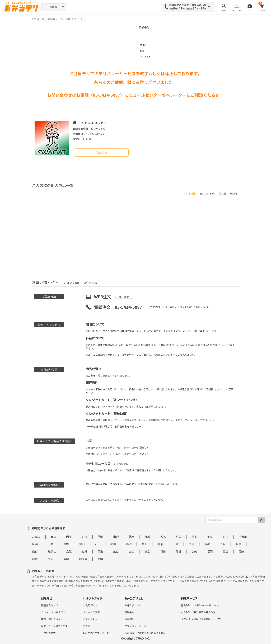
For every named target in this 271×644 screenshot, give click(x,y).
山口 (132, 551)
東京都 (51, 19)
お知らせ (88, 626)
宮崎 (66, 559)
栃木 (163, 537)
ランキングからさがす (53, 612)
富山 (82, 544)
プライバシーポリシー (137, 626)
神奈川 (243, 537)
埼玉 (194, 537)
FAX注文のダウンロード (96, 633)
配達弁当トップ (50, 605)
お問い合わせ (90, 619)
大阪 (223, 544)
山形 (116, 537)
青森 (53, 537)
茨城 (147, 537)
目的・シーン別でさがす (54, 626)
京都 (207, 544)
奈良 (35, 551)
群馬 (179, 537)
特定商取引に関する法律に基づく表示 (145, 633)
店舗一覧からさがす (52, 619)
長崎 (241, 551)
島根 (85, 551)
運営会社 (129, 612)
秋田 (100, 537)
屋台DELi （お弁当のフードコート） (201, 605)
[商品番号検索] (232, 520)
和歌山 (52, 551)
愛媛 (179, 551)
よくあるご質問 (92, 612)
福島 (132, 537)
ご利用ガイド (90, 605)
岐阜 (160, 544)
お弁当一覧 (38, 19)
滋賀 (191, 544)
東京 (226, 537)
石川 (97, 544)
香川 (163, 551)
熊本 (35, 559)
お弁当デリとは (133, 605)
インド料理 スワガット (71, 19)
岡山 (100, 551)
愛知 (144, 544)
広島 (116, 551)
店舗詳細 (101, 153)
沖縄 (100, 559)
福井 (113, 544)
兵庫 (239, 544)
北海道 (36, 537)
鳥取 (69, 551)
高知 (194, 551)
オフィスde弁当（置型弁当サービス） (202, 619)
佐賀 (226, 551)
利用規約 (129, 619)
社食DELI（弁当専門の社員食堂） (200, 612)
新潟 (35, 544)
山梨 (51, 544)
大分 (51, 559)
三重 (176, 544)
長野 (66, 544)
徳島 (147, 551)
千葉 (210, 537)
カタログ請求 (48, 633)
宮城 (85, 537)
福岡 (210, 551)
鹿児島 (83, 559)
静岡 (129, 544)
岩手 (69, 537)
